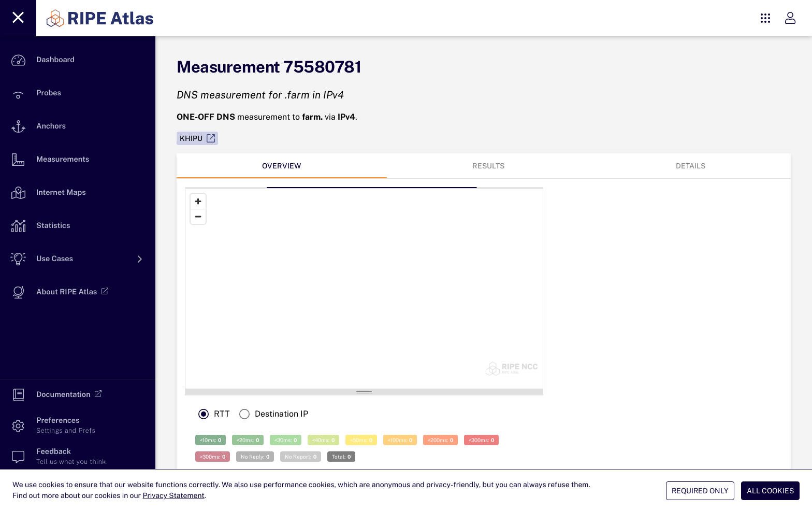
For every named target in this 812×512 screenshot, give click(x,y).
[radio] (212, 414)
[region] (334, 289)
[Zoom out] (198, 216)
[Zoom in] (198, 201)
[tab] (282, 166)
